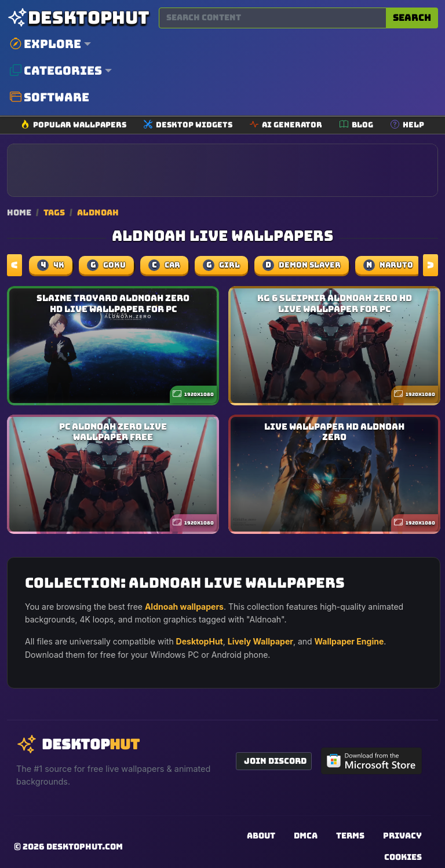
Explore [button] (45, 44)
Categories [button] (56, 71)
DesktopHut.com (85, 847)
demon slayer (302, 265)
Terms (350, 836)
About (261, 836)
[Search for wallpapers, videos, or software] (273, 18)
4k (51, 265)
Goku (106, 265)
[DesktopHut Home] (78, 18)
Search (412, 18)
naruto (388, 265)
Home (19, 212)
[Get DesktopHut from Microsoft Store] (371, 761)
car (164, 265)
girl (221, 265)
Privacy (402, 836)
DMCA (306, 836)
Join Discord (275, 761)
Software (50, 97)
